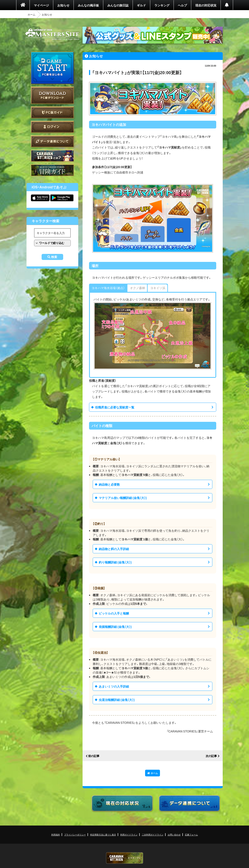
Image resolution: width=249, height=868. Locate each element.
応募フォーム (191, 834)
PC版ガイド (52, 112)
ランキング (162, 5)
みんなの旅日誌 (118, 5)
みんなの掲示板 (88, 5)
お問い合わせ (174, 834)
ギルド (141, 5)
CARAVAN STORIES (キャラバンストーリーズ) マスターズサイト (52, 34)
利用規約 (56, 834)
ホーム (31, 14)
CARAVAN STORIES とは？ (52, 156)
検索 (54, 257)
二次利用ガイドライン (153, 834)
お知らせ (63, 5)
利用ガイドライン (129, 834)
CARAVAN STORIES (125, 858)
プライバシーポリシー (75, 834)
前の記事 (94, 756)
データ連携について (52, 141)
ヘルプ (182, 5)
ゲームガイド (52, 170)
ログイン (52, 127)
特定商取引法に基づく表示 (103, 834)
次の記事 (211, 756)
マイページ (41, 5)
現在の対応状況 (206, 5)
